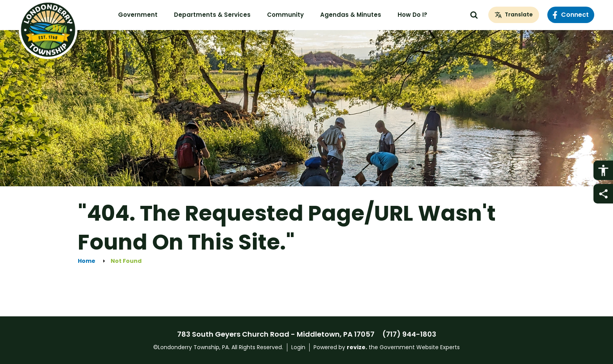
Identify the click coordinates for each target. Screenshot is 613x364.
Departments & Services (212, 15)
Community (285, 15)
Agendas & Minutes (351, 15)
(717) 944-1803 (409, 334)
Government (138, 15)
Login (298, 347)
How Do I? (412, 15)
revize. (357, 347)
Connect (571, 15)
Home (87, 261)
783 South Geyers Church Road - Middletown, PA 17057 (276, 334)
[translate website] (514, 15)
